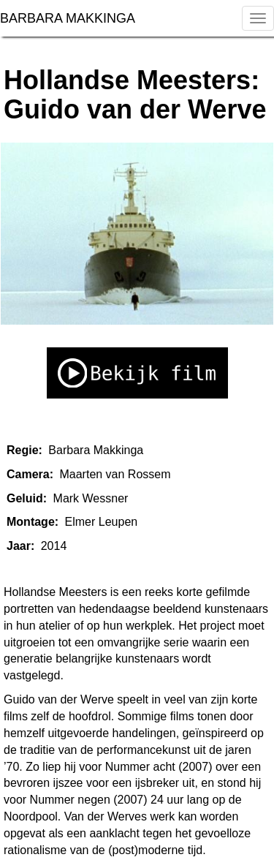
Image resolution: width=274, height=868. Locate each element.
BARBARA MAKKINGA (69, 18)
